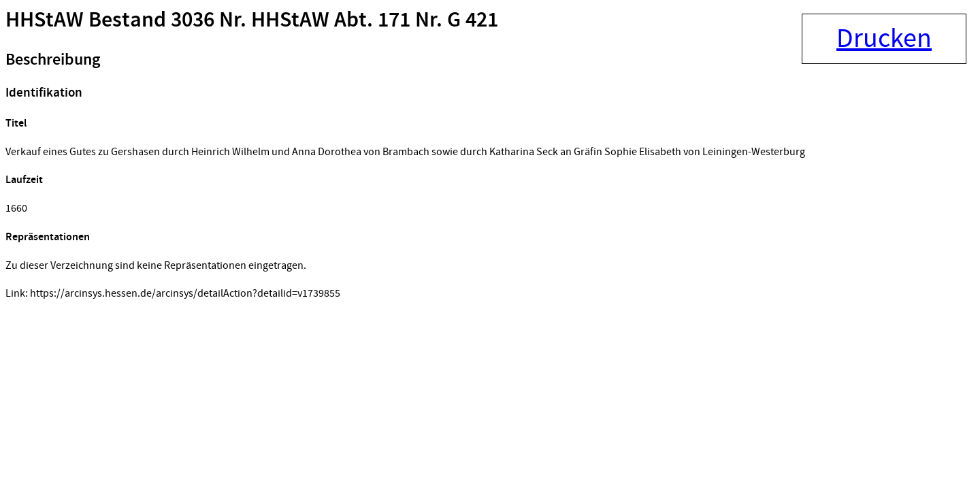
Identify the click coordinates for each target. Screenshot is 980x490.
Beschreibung (53, 60)
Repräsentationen (48, 237)
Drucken (884, 39)
